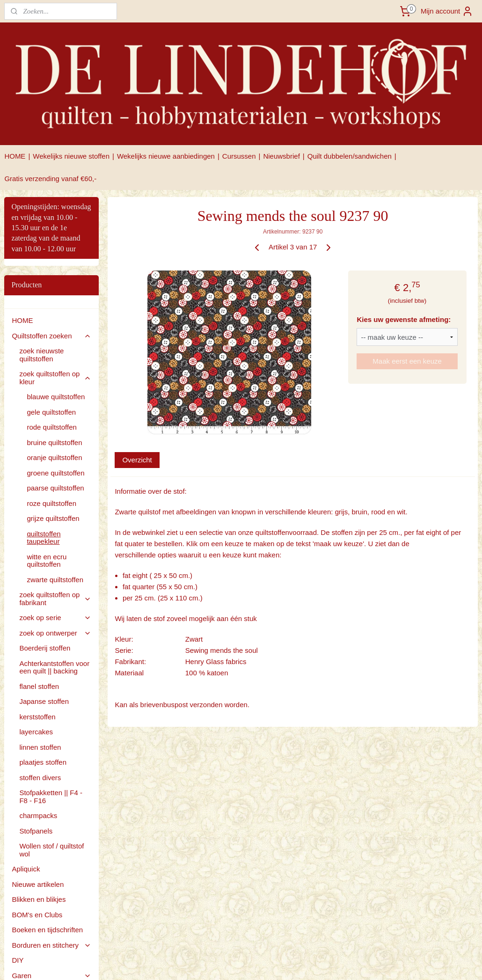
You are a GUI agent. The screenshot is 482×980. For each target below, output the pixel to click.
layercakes (36, 732)
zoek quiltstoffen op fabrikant (55, 599)
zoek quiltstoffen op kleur (55, 378)
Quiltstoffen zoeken (51, 336)
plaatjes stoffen (43, 762)
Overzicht (137, 460)
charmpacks (38, 815)
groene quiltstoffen (55, 473)
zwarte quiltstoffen (55, 580)
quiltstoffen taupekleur (44, 538)
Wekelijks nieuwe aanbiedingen (166, 156)
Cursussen (239, 156)
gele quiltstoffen (51, 412)
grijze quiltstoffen (53, 518)
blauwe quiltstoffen (56, 397)
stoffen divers (40, 778)
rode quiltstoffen (51, 427)
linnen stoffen (40, 747)
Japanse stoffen (44, 701)
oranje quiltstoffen (54, 457)
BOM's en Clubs (37, 915)
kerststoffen (37, 717)
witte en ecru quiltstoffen (47, 561)
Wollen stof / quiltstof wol (51, 850)
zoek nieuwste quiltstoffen (41, 355)
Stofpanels (36, 831)
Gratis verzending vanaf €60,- (50, 179)
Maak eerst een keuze (407, 361)
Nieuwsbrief (281, 156)
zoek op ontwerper (55, 633)
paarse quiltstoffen (55, 488)
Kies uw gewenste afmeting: (404, 319)
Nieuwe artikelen (38, 884)
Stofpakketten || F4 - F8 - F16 (51, 797)
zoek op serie (55, 618)
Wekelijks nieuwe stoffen (71, 156)
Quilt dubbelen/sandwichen (350, 156)
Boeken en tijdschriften (47, 930)
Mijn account (447, 11)
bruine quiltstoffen (54, 442)
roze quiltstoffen (51, 503)
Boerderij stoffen (45, 648)
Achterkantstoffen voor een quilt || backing (54, 667)
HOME (15, 156)
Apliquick (26, 869)
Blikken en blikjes (39, 899)
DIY (18, 960)
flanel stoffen (39, 686)
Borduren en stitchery (51, 945)
